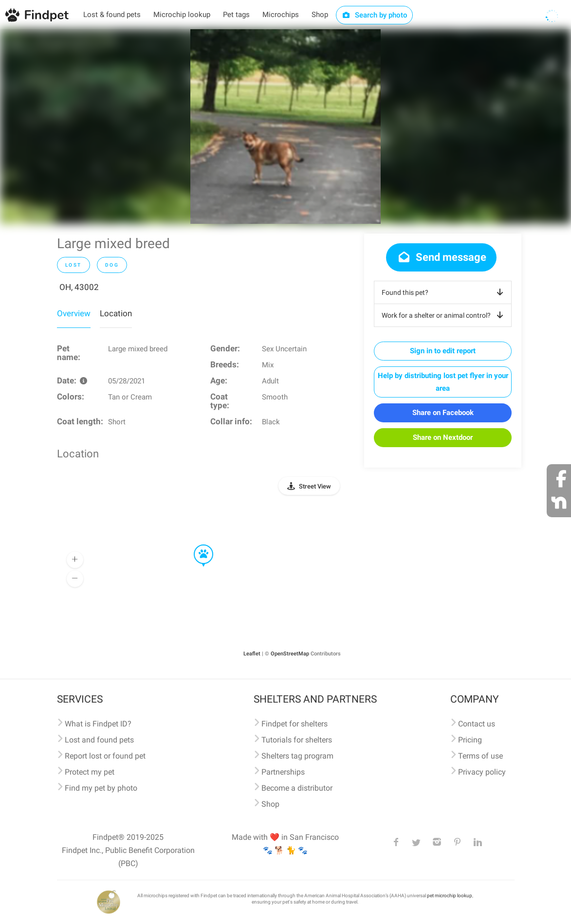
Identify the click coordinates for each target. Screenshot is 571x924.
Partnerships (283, 772)
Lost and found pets (99, 740)
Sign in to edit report (443, 351)
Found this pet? (444, 292)
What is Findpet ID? (98, 724)
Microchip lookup (182, 15)
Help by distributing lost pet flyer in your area (443, 382)
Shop (320, 15)
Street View (315, 486)
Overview (74, 313)
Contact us (477, 724)
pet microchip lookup (450, 896)
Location (116, 313)
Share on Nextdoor (443, 437)
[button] (197, 545)
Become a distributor (297, 788)
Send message (441, 257)
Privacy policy (482, 772)
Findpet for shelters (295, 724)
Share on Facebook (443, 413)
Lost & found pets (112, 15)
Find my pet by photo (101, 788)
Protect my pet (90, 772)
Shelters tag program (297, 756)
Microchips (281, 15)
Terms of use (480, 756)
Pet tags (236, 15)
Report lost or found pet (105, 756)
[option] (285, 127)
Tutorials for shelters (297, 740)
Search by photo (375, 15)
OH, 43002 (79, 287)
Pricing (470, 740)
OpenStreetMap (290, 654)
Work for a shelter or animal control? (444, 315)
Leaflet (252, 654)
